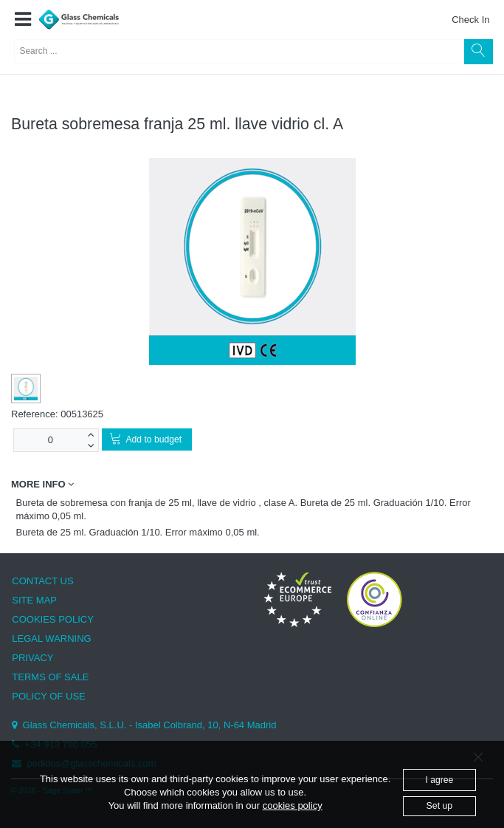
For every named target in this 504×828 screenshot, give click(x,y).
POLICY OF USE (48, 696)
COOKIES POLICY (53, 619)
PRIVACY (32, 658)
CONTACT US (42, 581)
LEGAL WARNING (51, 639)
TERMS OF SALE (50, 677)
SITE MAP (34, 600)
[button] (23, 20)
